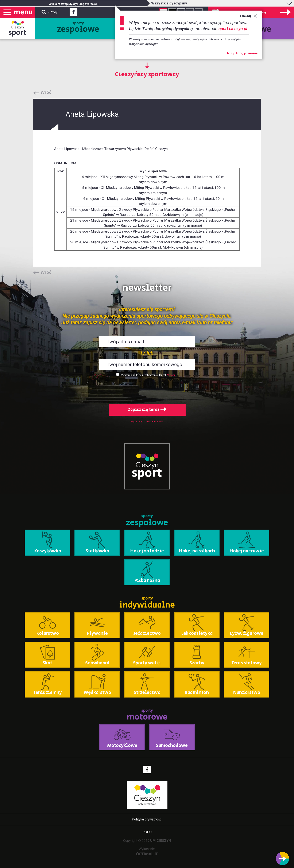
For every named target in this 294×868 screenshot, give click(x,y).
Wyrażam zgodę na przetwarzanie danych (144, 375)
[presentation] (147, 389)
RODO (147, 832)
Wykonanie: (147, 851)
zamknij (249, 16)
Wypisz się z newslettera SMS (147, 422)
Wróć (46, 93)
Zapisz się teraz (147, 410)
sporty (78, 28)
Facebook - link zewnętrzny (73, 13)
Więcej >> (173, 375)
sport (18, 33)
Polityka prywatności (147, 819)
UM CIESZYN (161, 841)
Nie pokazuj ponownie (242, 53)
